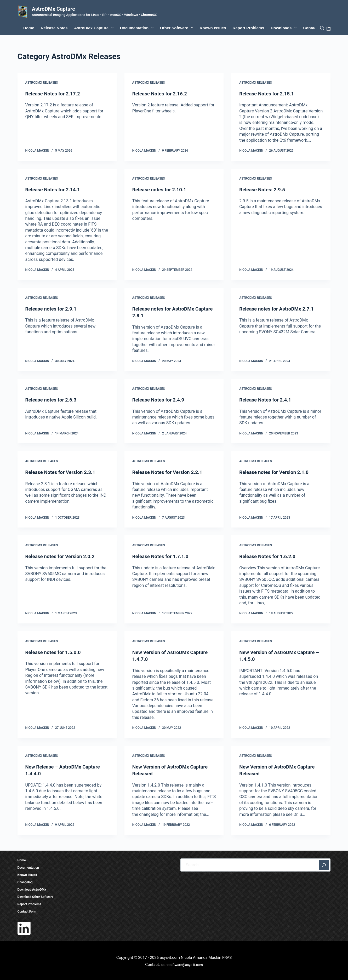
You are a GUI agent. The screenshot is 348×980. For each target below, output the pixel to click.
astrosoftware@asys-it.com (182, 964)
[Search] (322, 28)
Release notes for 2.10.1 (161, 189)
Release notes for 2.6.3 (53, 399)
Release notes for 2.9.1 (53, 308)
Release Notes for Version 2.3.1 (63, 472)
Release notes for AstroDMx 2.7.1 (279, 308)
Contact (310, 28)
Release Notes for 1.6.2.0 (269, 556)
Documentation (138, 28)
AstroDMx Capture (53, 9)
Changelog (25, 881)
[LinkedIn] (329, 29)
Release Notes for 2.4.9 (160, 399)
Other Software (178, 28)
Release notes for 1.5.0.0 (55, 651)
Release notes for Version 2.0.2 (62, 556)
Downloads (285, 28)
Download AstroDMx (32, 889)
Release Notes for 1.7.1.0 (162, 556)
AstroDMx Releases (42, 83)
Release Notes (54, 28)
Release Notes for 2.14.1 (55, 189)
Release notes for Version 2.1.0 (276, 472)
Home (29, 28)
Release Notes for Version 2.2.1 (170, 472)
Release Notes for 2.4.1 (267, 399)
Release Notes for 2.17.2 (55, 94)
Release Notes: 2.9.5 (264, 189)
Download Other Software (36, 896)
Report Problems (249, 28)
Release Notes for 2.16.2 (161, 94)
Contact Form (27, 910)
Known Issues (213, 28)
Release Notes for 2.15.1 (268, 94)
